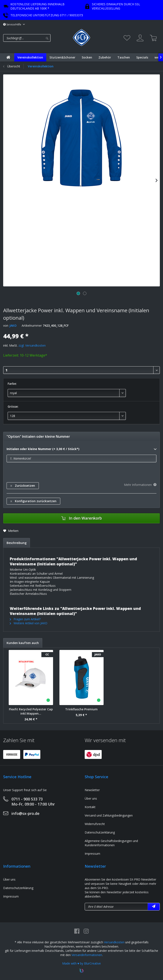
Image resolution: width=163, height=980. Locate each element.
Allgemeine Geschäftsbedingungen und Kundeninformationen (111, 843)
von (6, 326)
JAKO (13, 326)
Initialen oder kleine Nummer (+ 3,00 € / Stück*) (81, 449)
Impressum (92, 854)
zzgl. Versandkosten (32, 345)
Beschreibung (17, 543)
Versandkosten (114, 942)
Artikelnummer (32, 326)
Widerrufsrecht (95, 824)
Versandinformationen (87, 955)
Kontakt (90, 807)
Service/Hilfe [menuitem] (13, 24)
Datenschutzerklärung (100, 832)
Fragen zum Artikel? (25, 619)
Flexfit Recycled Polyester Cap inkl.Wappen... (31, 711)
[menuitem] (37, 38)
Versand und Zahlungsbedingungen (109, 815)
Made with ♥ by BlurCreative (81, 963)
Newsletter (92, 790)
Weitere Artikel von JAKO (29, 623)
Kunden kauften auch (23, 643)
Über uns (91, 798)
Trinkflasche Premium (81, 709)
